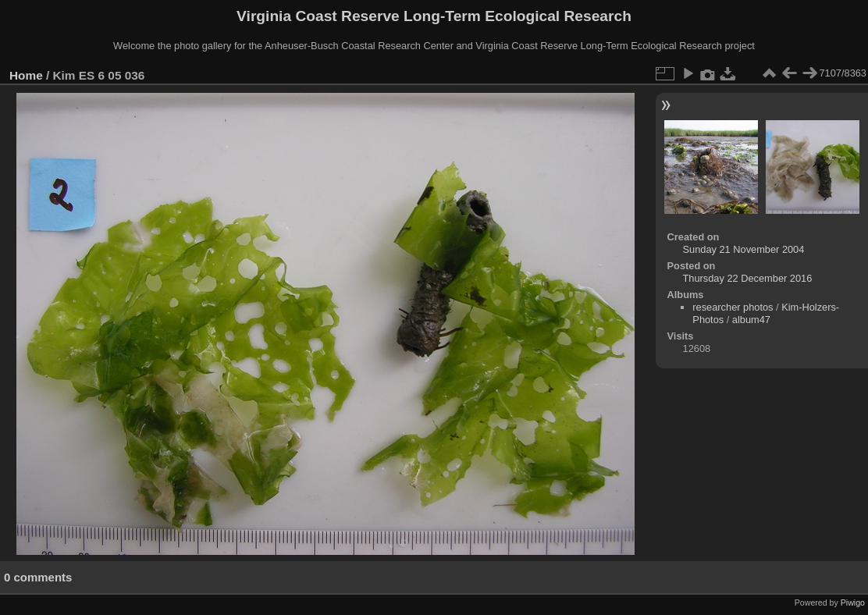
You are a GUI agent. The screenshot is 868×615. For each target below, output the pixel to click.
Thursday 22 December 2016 (748, 278)
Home (26, 75)
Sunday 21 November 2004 (744, 249)
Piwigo (853, 603)
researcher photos (733, 307)
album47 (751, 320)
